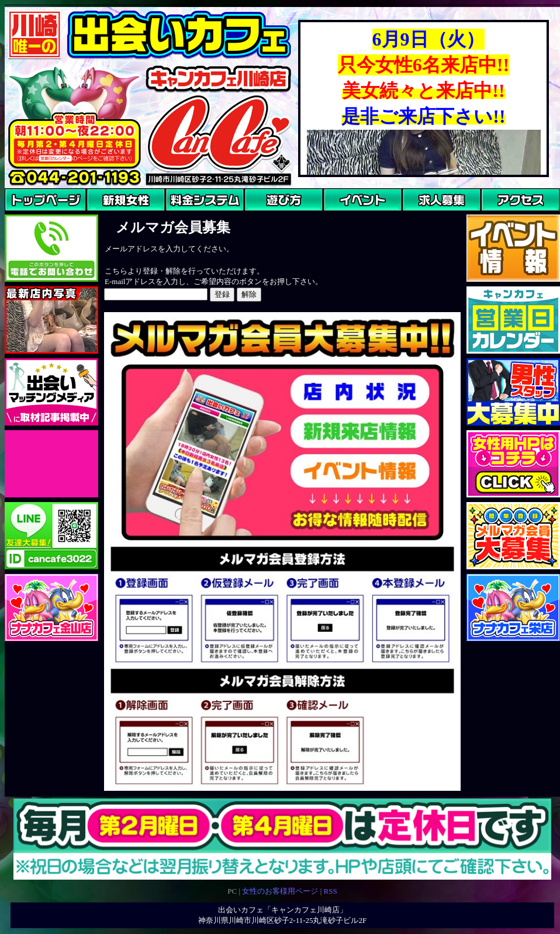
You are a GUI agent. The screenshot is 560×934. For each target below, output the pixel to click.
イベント (338, 217)
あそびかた (263, 217)
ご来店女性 (106, 217)
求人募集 (417, 217)
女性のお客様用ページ (280, 891)
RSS (330, 891)
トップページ (27, 217)
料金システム (188, 217)
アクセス (496, 217)
